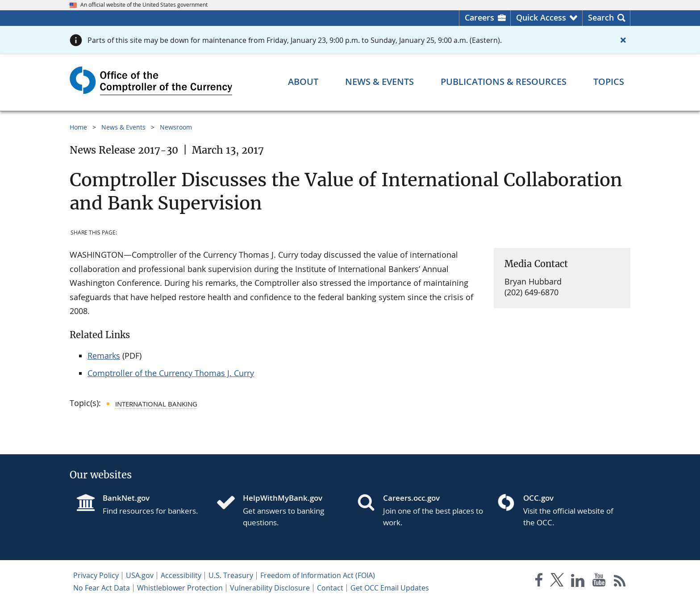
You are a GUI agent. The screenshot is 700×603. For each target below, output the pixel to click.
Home (78, 127)
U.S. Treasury (231, 575)
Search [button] (601, 17)
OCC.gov (538, 498)
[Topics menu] (609, 82)
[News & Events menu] (379, 82)
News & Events (123, 127)
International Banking (156, 404)
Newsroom (176, 127)
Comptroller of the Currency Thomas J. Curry (171, 373)
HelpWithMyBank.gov (283, 498)
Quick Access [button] (541, 17)
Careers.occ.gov (411, 498)
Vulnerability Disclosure (270, 588)
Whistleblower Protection (180, 588)
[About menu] (303, 82)
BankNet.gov (126, 498)
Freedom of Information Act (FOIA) (318, 575)
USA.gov (140, 575)
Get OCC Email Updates (390, 588)
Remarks (104, 356)
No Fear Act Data (102, 588)
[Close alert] (623, 40)
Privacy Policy (96, 575)
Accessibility (181, 575)
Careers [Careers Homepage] (479, 17)
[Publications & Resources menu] (504, 82)
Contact (330, 588)
